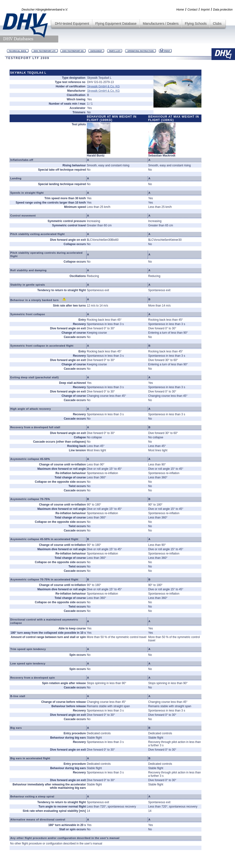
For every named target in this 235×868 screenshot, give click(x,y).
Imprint (205, 10)
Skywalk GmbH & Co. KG (103, 86)
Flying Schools (196, 24)
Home (180, 10)
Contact (192, 10)
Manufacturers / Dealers (161, 24)
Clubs (217, 24)
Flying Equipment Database (116, 24)
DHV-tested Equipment (72, 24)
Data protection (223, 10)
